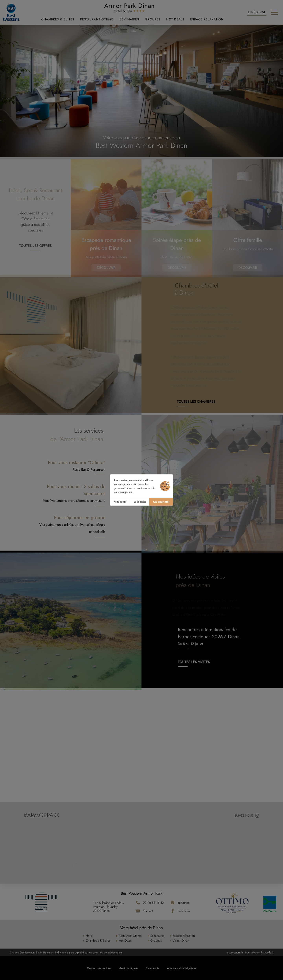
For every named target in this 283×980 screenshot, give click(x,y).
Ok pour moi (161, 502)
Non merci (120, 502)
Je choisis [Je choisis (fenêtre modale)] (140, 502)
